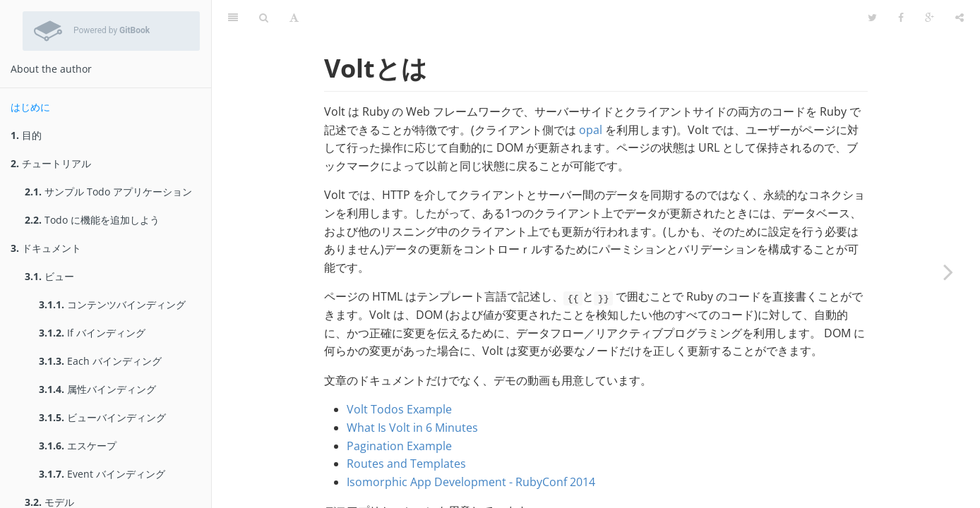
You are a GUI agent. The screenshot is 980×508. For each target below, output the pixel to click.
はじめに (30, 107)
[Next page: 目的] (948, 272)
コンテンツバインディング (112, 304)
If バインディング (92, 333)
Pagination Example (399, 411)
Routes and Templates (406, 428)
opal (591, 95)
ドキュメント (46, 248)
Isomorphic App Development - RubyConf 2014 (471, 447)
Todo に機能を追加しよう (92, 220)
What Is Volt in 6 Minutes (412, 392)
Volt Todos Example (399, 374)
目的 (26, 135)
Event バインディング (102, 474)
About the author (51, 69)
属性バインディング (97, 389)
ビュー (49, 276)
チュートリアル (51, 163)
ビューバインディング (102, 417)
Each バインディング (100, 361)
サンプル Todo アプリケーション (108, 192)
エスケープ (78, 446)
